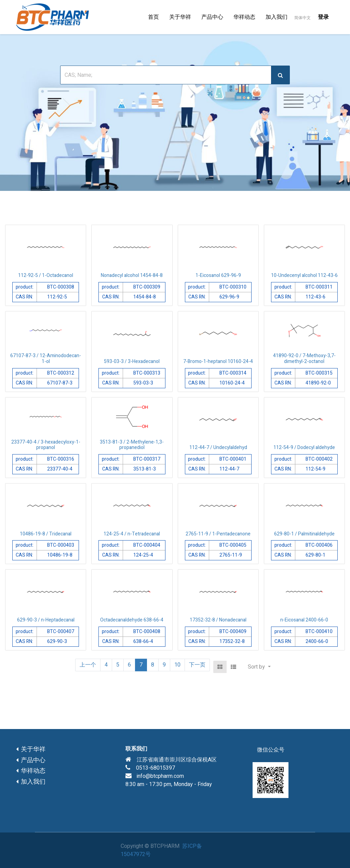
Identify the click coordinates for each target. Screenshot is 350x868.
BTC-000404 (147, 545)
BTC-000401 (233, 459)
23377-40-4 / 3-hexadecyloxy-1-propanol (46, 445)
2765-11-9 (231, 555)
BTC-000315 (319, 373)
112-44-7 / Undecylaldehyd (218, 447)
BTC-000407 (61, 632)
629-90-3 (57, 641)
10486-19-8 (60, 555)
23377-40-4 (60, 469)
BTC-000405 (233, 545)
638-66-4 (143, 641)
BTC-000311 (319, 287)
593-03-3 (143, 383)
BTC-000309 (147, 287)
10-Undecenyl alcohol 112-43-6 (304, 275)
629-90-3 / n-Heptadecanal (46, 620)
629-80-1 (315, 555)
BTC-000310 (233, 287)
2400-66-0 (317, 641)
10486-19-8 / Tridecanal (46, 534)
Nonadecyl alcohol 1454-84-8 (132, 275)
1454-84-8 (145, 297)
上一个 (88, 665)
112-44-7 (229, 469)
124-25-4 (143, 555)
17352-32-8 (232, 641)
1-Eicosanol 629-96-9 (218, 275)
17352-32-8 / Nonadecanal (218, 620)
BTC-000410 (319, 632)
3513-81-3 (145, 469)
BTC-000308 (61, 287)
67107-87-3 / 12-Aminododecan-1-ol (46, 359)
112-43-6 (315, 297)
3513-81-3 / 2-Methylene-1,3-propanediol (132, 445)
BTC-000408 (147, 632)
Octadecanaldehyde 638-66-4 (132, 620)
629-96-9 (229, 297)
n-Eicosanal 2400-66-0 (304, 620)
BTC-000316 (61, 459)
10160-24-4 (232, 383)
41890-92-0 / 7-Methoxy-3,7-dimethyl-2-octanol (304, 359)
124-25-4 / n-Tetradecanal (132, 534)
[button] (259, 667)
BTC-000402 (319, 459)
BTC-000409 (233, 632)
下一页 (197, 665)
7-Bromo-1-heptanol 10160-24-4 (218, 361)
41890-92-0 (318, 383)
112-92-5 (57, 297)
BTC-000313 (147, 373)
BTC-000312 (61, 373)
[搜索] (280, 75)
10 (177, 665)
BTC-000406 (319, 545)
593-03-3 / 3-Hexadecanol (132, 361)
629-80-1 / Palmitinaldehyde (304, 534)
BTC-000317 (147, 459)
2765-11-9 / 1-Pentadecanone (218, 534)
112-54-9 (315, 469)
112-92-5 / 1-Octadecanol (46, 275)
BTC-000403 (61, 545)
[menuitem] (153, 17)
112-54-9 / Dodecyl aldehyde (304, 447)
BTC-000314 (233, 373)
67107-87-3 (60, 383)
